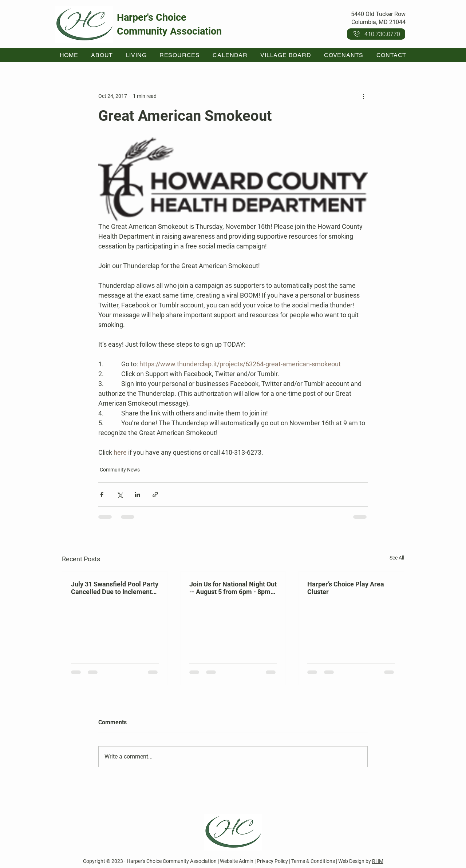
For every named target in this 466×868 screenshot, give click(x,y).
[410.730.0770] (376, 34)
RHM (378, 861)
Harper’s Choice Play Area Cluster (346, 588)
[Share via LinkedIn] (137, 495)
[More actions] (363, 96)
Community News (120, 470)
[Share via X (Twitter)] (120, 495)
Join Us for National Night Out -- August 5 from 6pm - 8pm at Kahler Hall (233, 588)
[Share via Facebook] (102, 495)
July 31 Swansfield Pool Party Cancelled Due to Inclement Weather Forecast (115, 588)
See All (397, 558)
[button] (102, 55)
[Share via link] (155, 495)
